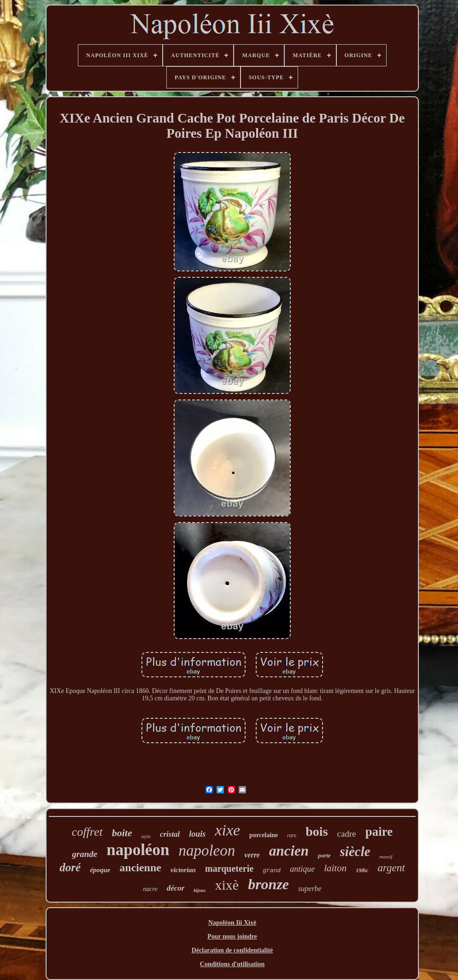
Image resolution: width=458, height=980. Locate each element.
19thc (362, 870)
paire (379, 832)
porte (324, 855)
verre (252, 855)
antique (302, 869)
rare (292, 835)
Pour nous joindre (232, 936)
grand (272, 871)
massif (386, 857)
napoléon (138, 850)
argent (391, 868)
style (146, 836)
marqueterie (229, 869)
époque (100, 870)
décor (176, 888)
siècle (355, 851)
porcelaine (264, 835)
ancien (289, 851)
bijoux (200, 890)
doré (70, 867)
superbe (310, 889)
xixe (227, 830)
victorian (183, 870)
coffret (87, 832)
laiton (335, 868)
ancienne (140, 868)
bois (317, 831)
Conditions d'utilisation (232, 964)
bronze (268, 884)
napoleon (207, 851)
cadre (347, 834)
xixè (227, 885)
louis (197, 834)
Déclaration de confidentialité (232, 950)
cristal (170, 834)
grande (85, 854)
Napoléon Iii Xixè (232, 923)
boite (122, 833)
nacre (150, 889)
